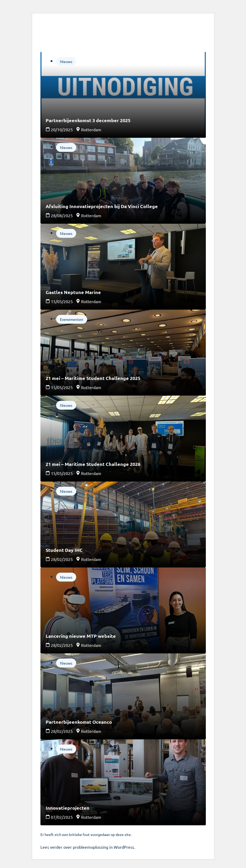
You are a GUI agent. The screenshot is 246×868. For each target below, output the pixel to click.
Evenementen (72, 319)
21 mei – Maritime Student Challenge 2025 (93, 378)
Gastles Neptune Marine (73, 292)
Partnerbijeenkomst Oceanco (79, 722)
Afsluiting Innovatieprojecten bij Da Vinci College (102, 206)
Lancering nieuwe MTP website (81, 636)
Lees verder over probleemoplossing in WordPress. (88, 847)
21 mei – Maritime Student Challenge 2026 (93, 464)
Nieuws (66, 61)
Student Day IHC (64, 550)
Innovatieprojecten (68, 808)
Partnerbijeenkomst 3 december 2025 (88, 120)
